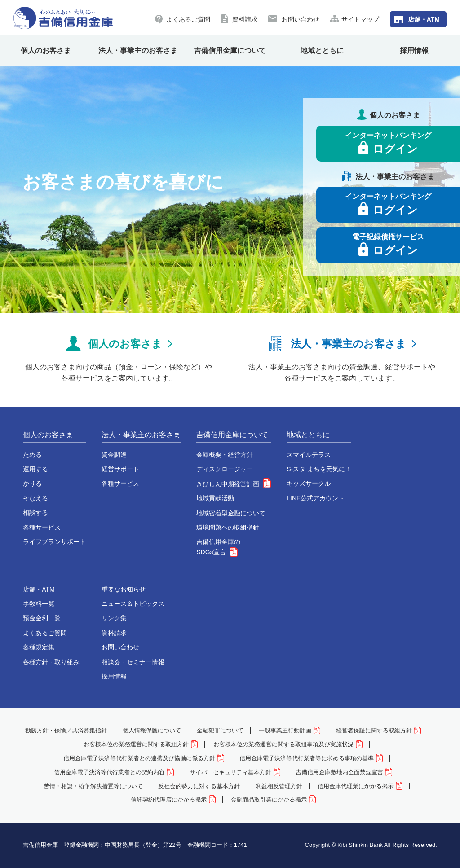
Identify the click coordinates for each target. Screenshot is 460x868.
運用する (35, 469)
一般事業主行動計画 (290, 730)
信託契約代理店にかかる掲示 (173, 800)
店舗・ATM (424, 19)
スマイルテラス (309, 455)
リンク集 (114, 618)
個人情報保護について (152, 730)
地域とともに (322, 50)
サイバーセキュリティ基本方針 (235, 772)
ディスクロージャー (225, 469)
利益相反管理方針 (279, 786)
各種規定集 (39, 647)
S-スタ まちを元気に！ (319, 469)
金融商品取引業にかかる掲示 (273, 800)
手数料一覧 (39, 604)
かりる (32, 483)
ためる (32, 455)
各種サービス (42, 527)
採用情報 (414, 50)
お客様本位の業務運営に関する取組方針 (141, 744)
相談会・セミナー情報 (133, 662)
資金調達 (114, 455)
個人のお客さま (46, 50)
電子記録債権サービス (388, 245)
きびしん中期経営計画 (234, 484)
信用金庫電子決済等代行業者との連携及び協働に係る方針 (144, 758)
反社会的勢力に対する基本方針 (199, 786)
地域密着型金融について (231, 513)
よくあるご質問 (188, 19)
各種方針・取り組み (51, 662)
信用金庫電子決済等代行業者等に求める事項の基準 (311, 758)
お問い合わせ (301, 19)
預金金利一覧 (42, 618)
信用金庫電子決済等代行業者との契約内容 (114, 772)
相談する (35, 513)
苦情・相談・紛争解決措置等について (93, 786)
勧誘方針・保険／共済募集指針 (66, 730)
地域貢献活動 (215, 498)
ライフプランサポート (54, 542)
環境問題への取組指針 (228, 527)
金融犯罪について (220, 730)
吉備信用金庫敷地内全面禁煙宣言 (344, 772)
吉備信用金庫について (230, 50)
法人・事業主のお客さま (138, 50)
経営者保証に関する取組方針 (378, 730)
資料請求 (245, 19)
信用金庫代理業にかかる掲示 (360, 786)
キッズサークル (309, 483)
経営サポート (120, 469)
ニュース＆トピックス (133, 604)
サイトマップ (360, 19)
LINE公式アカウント (316, 498)
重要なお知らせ (124, 589)
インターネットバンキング (388, 143)
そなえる (35, 498)
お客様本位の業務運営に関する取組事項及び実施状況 (288, 744)
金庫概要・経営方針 (225, 455)
